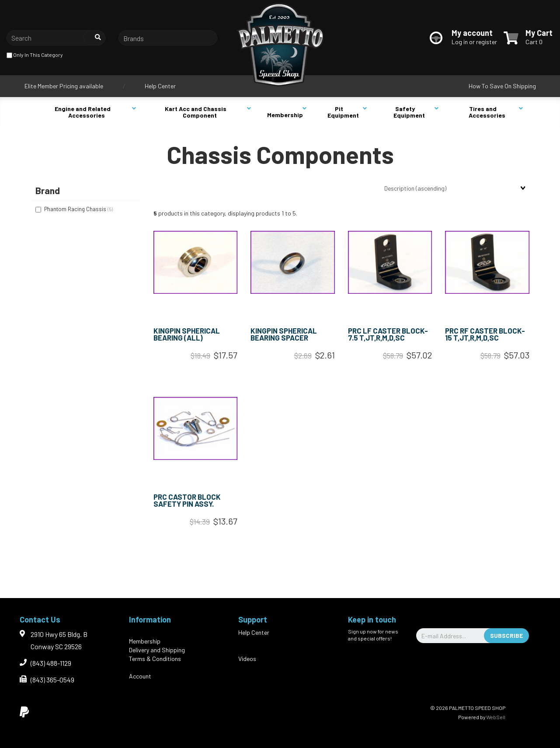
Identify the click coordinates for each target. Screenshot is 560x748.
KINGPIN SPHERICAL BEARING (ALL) (187, 334)
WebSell (496, 717)
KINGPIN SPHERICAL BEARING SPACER (284, 334)
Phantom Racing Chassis (76, 209)
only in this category (35, 55)
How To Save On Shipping (502, 86)
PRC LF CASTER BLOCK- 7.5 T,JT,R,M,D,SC (388, 334)
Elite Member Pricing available (64, 86)
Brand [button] (48, 190)
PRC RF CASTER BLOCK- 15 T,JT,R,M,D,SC (485, 334)
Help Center (160, 86)
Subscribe (506, 635)
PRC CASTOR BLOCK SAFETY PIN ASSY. (187, 500)
